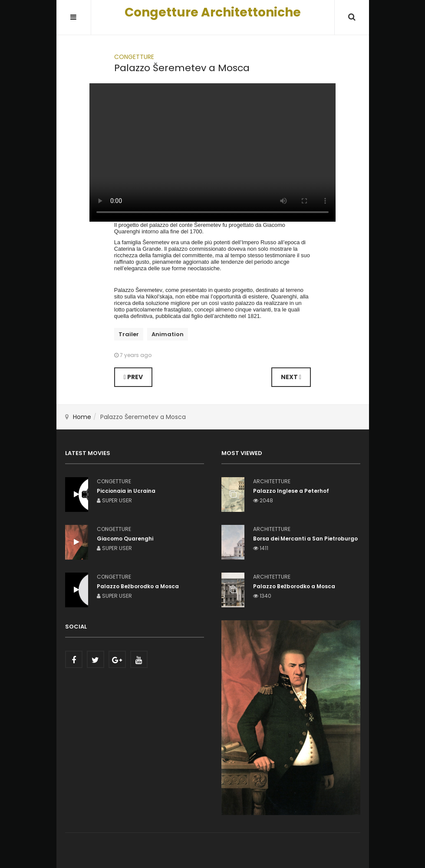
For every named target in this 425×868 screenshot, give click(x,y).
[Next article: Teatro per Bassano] (291, 377)
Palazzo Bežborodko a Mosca (294, 586)
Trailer (129, 334)
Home (82, 417)
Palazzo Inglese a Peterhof (291, 491)
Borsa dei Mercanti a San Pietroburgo (305, 539)
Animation (168, 334)
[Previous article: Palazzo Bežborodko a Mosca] (133, 377)
